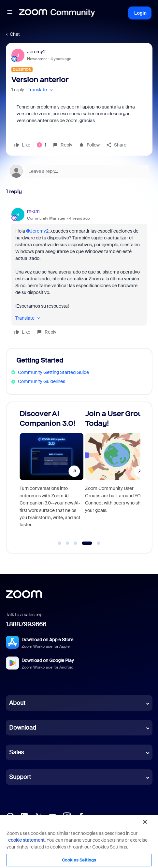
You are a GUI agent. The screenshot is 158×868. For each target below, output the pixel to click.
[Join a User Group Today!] (117, 475)
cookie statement (26, 840)
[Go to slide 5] (97, 543)
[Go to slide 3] (76, 543)
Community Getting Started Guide (53, 372)
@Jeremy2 (37, 231)
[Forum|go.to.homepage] (57, 13)
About (17, 703)
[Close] (145, 822)
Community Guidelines (42, 381)
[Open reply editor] (79, 171)
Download (23, 728)
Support (20, 777)
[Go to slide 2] (67, 543)
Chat (15, 34)
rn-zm (33, 211)
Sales (16, 752)
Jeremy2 (36, 52)
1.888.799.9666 (26, 624)
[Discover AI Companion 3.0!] (51, 475)
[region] (79, 841)
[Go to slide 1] (60, 543)
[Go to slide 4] (86, 543)
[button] (10, 13)
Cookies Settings (79, 860)
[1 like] (42, 145)
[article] (79, 273)
